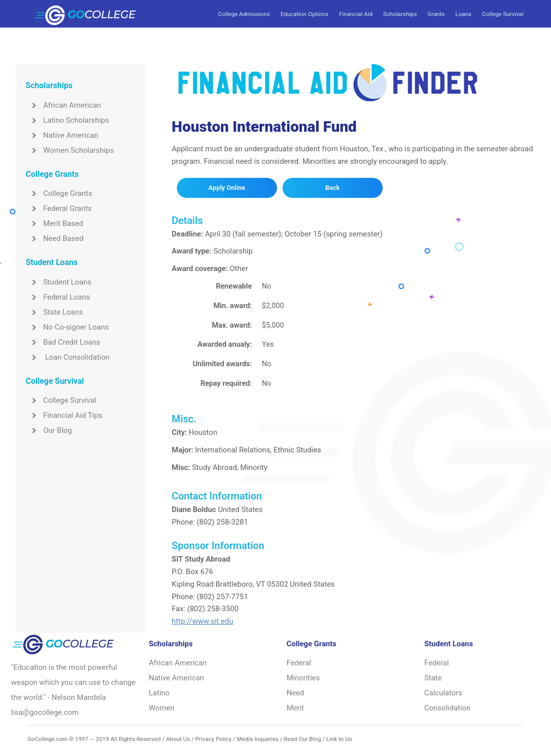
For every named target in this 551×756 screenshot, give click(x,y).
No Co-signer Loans (67, 327)
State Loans (54, 312)
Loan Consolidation (68, 357)
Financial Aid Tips (64, 415)
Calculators (443, 693)
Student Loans (58, 282)
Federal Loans (58, 297)
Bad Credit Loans (63, 342)
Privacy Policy (213, 739)
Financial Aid (356, 14)
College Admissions (244, 14)
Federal (299, 663)
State (433, 678)
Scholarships (400, 14)
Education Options (304, 14)
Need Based (54, 238)
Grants (436, 14)
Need (295, 693)
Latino (159, 693)
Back (332, 188)
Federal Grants (59, 208)
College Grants (59, 193)
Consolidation (447, 708)
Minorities (303, 678)
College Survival (503, 14)
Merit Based (54, 223)
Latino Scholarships (67, 120)
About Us (178, 739)
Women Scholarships (70, 150)
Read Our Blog (303, 739)
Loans (463, 14)
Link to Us (339, 739)
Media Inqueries (258, 739)
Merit (295, 708)
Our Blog (49, 430)
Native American (62, 135)
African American (63, 105)
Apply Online (227, 188)
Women (162, 708)
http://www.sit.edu (203, 621)
